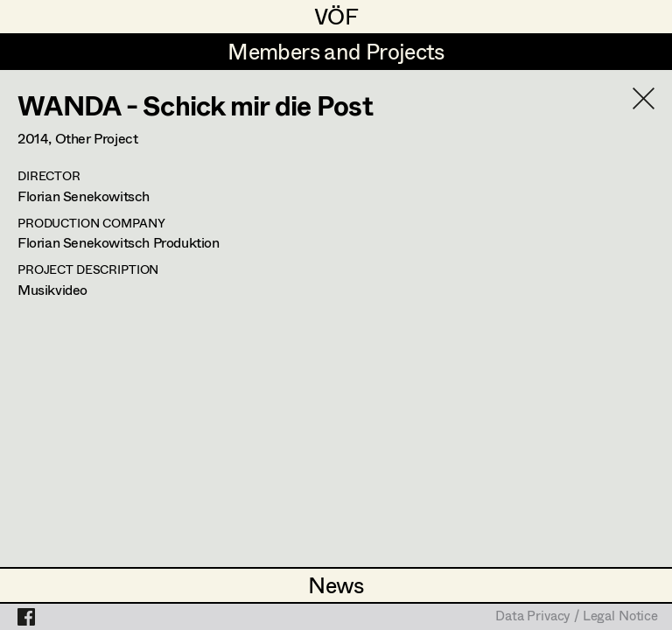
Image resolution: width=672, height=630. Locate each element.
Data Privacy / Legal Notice (577, 617)
